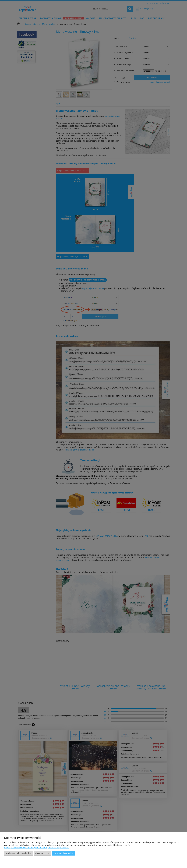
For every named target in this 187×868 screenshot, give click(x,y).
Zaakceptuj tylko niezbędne (19, 853)
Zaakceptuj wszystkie (63, 853)
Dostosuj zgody (42, 853)
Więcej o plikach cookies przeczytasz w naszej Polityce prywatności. (37, 848)
